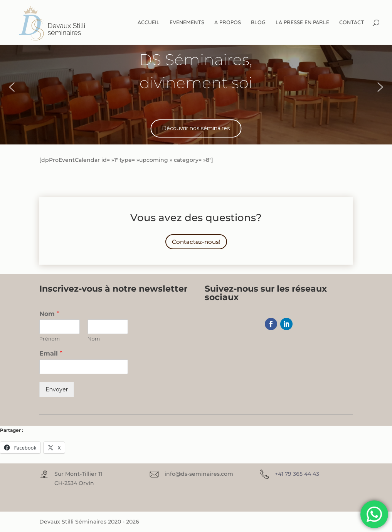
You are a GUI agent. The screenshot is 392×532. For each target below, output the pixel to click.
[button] (12, 87)
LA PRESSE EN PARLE (302, 23)
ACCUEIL (149, 23)
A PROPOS (228, 23)
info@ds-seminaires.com (199, 474)
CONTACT (352, 23)
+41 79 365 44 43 (297, 474)
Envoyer (57, 389)
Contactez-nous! (196, 242)
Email (51, 353)
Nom (49, 314)
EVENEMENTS (187, 23)
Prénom (50, 339)
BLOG (258, 23)
